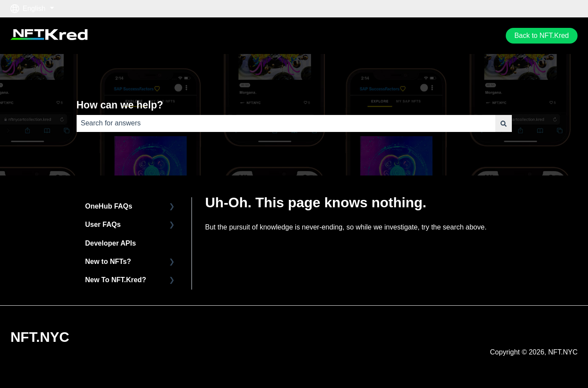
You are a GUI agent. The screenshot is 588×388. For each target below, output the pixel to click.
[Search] (504, 123)
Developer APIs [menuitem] (111, 243)
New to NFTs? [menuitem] (108, 261)
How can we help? (120, 105)
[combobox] (286, 123)
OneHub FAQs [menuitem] (109, 206)
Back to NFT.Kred (542, 35)
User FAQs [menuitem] (103, 224)
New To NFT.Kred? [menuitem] (116, 280)
